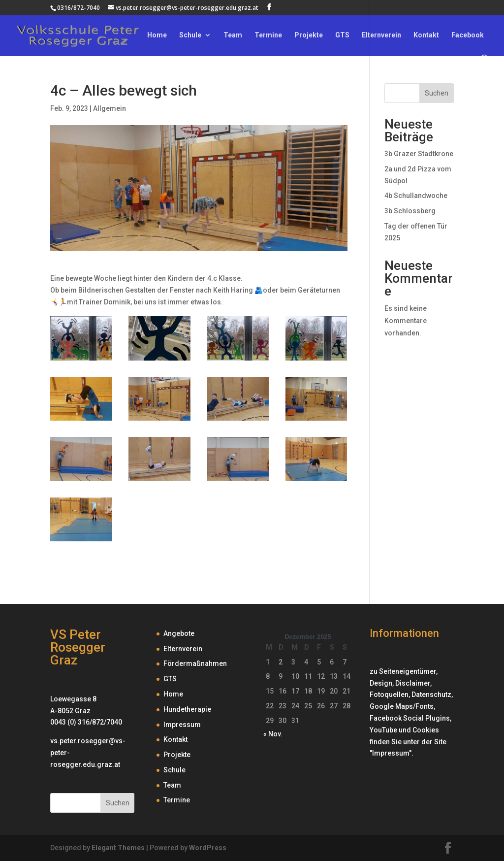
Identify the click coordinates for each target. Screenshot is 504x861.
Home (157, 35)
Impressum (182, 725)
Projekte (309, 35)
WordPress (208, 848)
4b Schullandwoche (416, 196)
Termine (268, 35)
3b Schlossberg (410, 211)
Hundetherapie (187, 709)
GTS (342, 35)
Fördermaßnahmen (195, 663)
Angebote (179, 633)
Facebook (468, 35)
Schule (190, 35)
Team (233, 35)
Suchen (437, 93)
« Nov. (273, 734)
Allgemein (110, 108)
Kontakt (426, 35)
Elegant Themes (118, 848)
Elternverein (381, 35)
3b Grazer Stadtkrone (419, 154)
